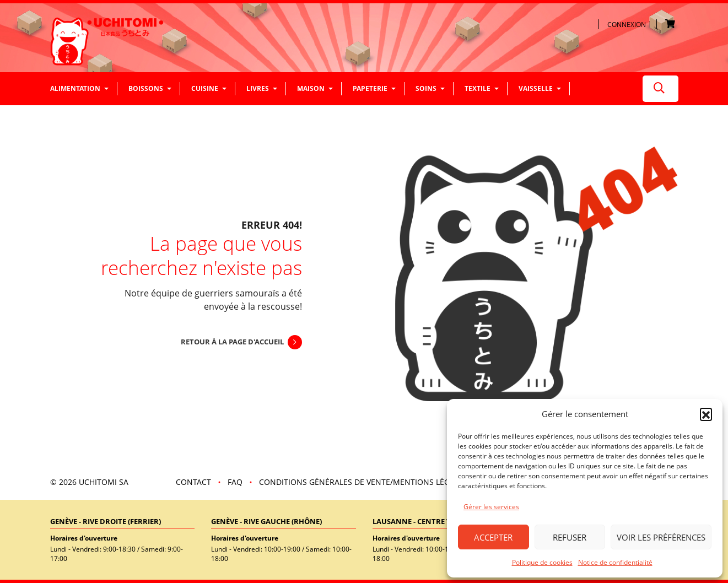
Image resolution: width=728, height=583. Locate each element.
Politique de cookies (542, 562)
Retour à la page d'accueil (232, 342)
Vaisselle (536, 88)
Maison (311, 88)
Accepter (493, 537)
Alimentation (75, 88)
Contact (193, 482)
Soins (426, 88)
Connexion (627, 25)
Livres (258, 88)
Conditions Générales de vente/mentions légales (363, 482)
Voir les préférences (661, 537)
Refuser (570, 537)
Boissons (146, 88)
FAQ (235, 482)
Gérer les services (491, 507)
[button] (706, 414)
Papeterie (370, 88)
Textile (478, 88)
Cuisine (205, 88)
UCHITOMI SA (104, 482)
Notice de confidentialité (615, 562)
